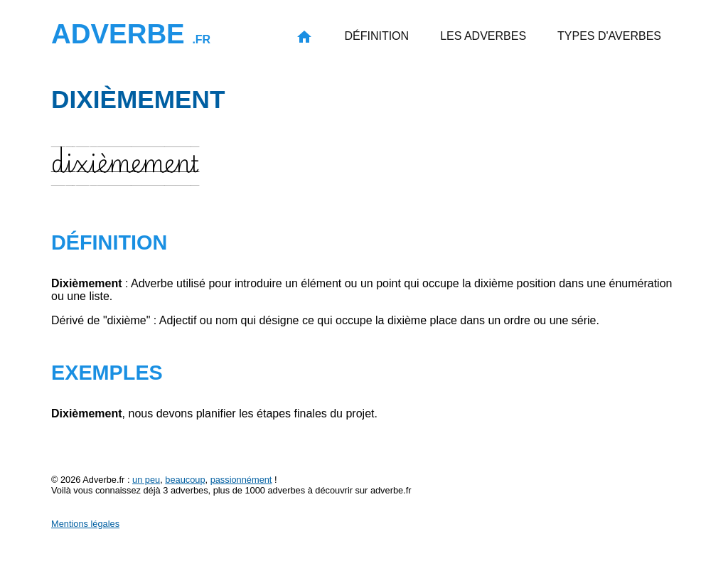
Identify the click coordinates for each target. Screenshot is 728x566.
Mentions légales (85, 524)
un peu (146, 480)
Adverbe (131, 34)
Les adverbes (483, 36)
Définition (376, 36)
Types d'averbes (609, 36)
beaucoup (185, 480)
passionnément (241, 480)
